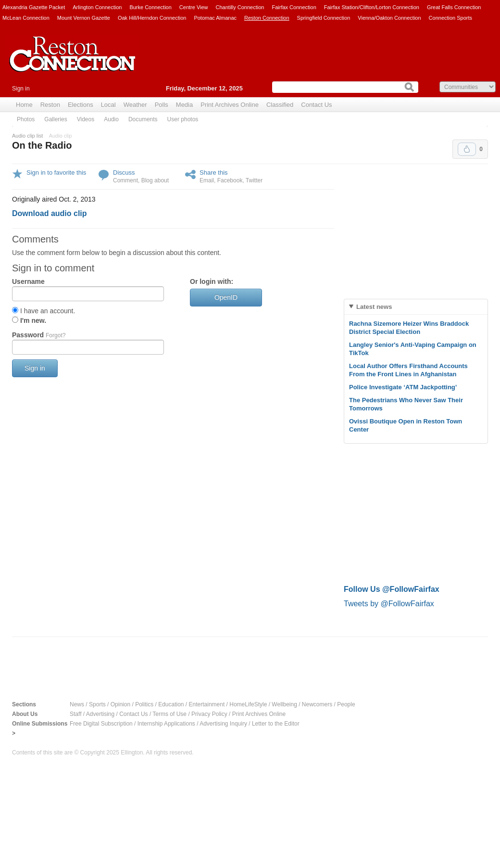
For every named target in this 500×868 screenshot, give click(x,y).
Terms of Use (169, 714)
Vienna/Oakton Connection (389, 18)
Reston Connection (267, 18)
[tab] (416, 307)
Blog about (155, 180)
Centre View (194, 7)
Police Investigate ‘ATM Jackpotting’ (403, 387)
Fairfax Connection (294, 7)
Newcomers (317, 704)
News (77, 704)
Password (39, 335)
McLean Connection (26, 18)
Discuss (124, 172)
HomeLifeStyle (248, 704)
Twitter (254, 180)
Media (184, 105)
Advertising (100, 714)
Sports (97, 704)
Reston (50, 105)
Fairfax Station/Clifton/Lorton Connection (372, 7)
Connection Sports (451, 18)
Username (28, 281)
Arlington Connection (97, 7)
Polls (162, 105)
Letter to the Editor (276, 724)
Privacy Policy (209, 714)
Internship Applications (166, 724)
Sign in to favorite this (56, 172)
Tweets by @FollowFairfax (389, 604)
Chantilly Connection (240, 7)
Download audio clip (50, 213)
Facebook (230, 180)
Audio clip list (27, 136)
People (346, 704)
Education (171, 704)
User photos (183, 119)
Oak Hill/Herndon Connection (152, 18)
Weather (135, 105)
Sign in (21, 89)
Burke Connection (150, 7)
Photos (26, 119)
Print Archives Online (230, 105)
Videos (86, 119)
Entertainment (207, 704)
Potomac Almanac (215, 18)
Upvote (467, 149)
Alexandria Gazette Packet (34, 7)
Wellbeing (284, 704)
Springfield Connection (324, 18)
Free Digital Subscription (101, 724)
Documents (143, 119)
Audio (111, 119)
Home (24, 105)
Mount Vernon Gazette (84, 18)
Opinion (120, 704)
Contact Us (316, 105)
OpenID (226, 297)
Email (207, 180)
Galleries (56, 119)
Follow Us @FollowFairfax (392, 589)
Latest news (374, 307)
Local (108, 105)
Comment (125, 180)
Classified (280, 105)
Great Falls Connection (454, 7)
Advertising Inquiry (223, 724)
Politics (144, 704)
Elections (81, 105)
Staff (75, 714)
